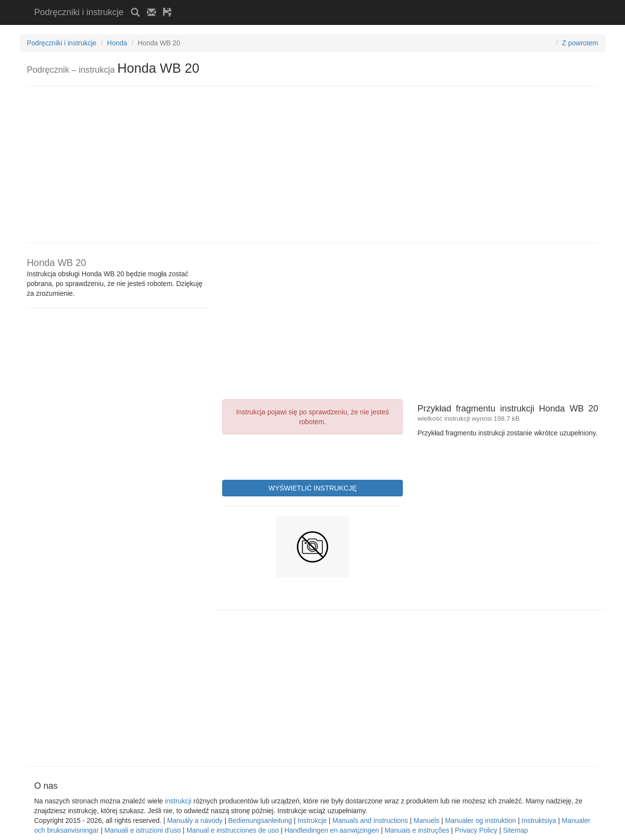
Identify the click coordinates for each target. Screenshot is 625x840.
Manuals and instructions (370, 820)
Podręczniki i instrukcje (79, 12)
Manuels (427, 820)
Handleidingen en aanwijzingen (332, 830)
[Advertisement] (293, 4)
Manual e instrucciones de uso (233, 830)
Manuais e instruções (417, 830)
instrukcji (178, 801)
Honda (117, 43)
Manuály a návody (195, 820)
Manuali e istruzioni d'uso (143, 830)
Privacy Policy (476, 830)
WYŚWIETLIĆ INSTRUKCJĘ (312, 488)
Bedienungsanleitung (260, 820)
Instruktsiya (539, 820)
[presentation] (296, 456)
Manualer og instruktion (480, 820)
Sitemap (515, 830)
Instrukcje (312, 820)
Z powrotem (580, 43)
